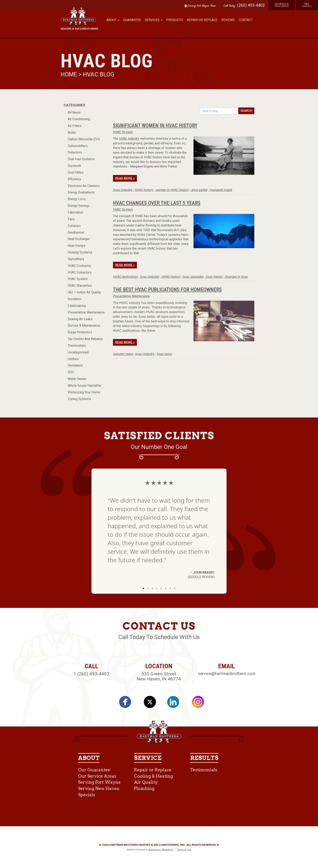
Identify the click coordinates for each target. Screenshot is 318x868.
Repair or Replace (202, 20)
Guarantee (132, 20)
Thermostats (77, 346)
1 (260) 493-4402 (91, 674)
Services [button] (154, 20)
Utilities (73, 359)
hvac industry (123, 190)
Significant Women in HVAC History (155, 126)
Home (70, 74)
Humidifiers (76, 259)
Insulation (75, 299)
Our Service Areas (97, 776)
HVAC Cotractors (80, 272)
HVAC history (144, 190)
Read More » (125, 178)
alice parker (199, 190)
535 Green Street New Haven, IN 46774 (159, 676)
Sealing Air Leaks (80, 319)
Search (246, 111)
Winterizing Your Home (84, 392)
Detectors (75, 152)
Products (175, 20)
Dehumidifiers (78, 146)
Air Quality (146, 782)
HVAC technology (125, 277)
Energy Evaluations (81, 192)
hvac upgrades (193, 277)
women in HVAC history (172, 190)
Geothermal (76, 232)
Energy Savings (79, 206)
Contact (246, 20)
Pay (307, 5)
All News (74, 112)
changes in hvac (236, 277)
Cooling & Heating (154, 776)
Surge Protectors (80, 332)
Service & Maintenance (84, 326)
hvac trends (214, 277)
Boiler (72, 133)
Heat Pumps (77, 246)
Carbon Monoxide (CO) (84, 139)
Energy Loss (77, 199)
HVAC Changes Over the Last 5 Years (157, 203)
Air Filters (75, 126)
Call (228, 6)
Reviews (228, 20)
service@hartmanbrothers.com (227, 674)
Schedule (282, 5)
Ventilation (75, 365)
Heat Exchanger (79, 239)
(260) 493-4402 (251, 5)
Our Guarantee (94, 770)
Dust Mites (76, 172)
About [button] (113, 20)
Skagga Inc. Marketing (161, 850)
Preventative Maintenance (86, 312)
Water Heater (77, 379)
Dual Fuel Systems (81, 159)
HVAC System (78, 279)
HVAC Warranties (80, 286)
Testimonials (204, 770)
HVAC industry (129, 139)
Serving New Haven (99, 788)
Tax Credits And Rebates (85, 339)
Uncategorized (78, 352)
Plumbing (144, 788)
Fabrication (76, 212)
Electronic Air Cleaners (84, 186)
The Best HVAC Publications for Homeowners (167, 290)
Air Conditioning (79, 119)
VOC (71, 372)
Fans (71, 219)
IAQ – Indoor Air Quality (84, 292)
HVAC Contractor (79, 266)
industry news (123, 354)
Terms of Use (184, 850)
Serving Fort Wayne (99, 782)
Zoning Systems (79, 399)
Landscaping (77, 306)
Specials (87, 795)
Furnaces (74, 226)
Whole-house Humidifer (85, 386)
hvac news (164, 354)
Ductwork (74, 166)
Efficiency (75, 179)
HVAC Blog (99, 74)
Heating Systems (80, 252)
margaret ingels (221, 190)
